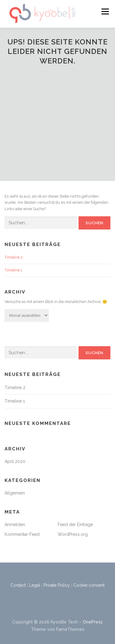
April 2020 (15, 461)
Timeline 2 (14, 257)
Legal (35, 585)
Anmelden (15, 525)
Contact (18, 585)
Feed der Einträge (75, 525)
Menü (105, 11)
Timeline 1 (13, 270)
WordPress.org (73, 534)
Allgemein (15, 493)
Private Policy (57, 585)
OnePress (93, 622)
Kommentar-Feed (22, 534)
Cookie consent (89, 585)
